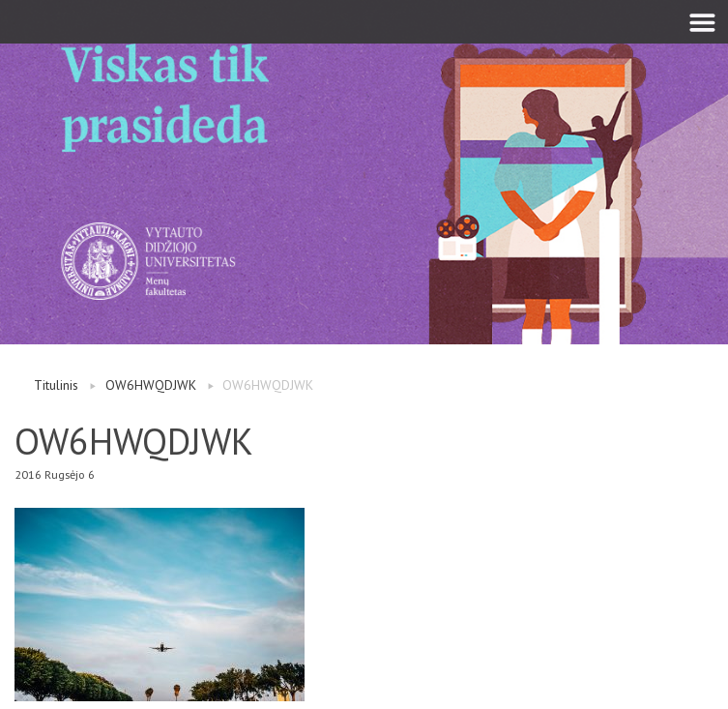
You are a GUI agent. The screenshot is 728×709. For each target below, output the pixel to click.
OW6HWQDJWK (151, 385)
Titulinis (56, 385)
